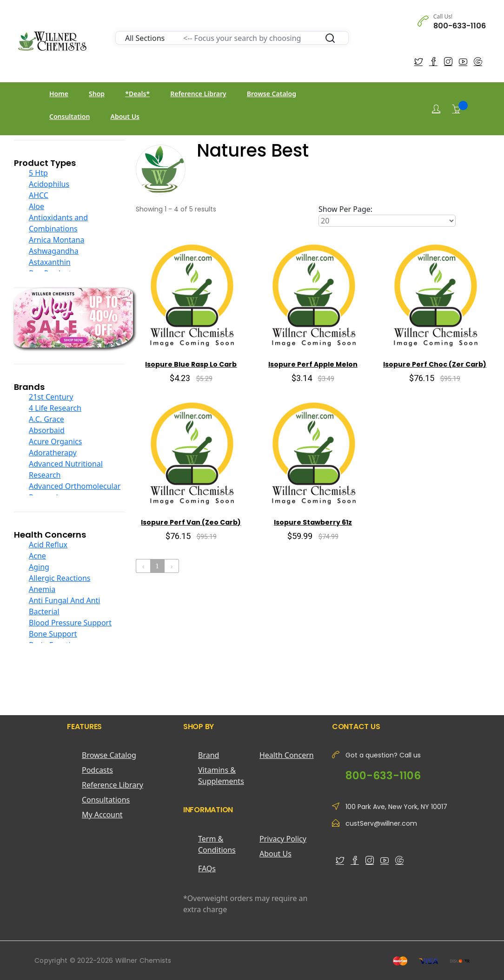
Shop (97, 94)
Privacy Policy (283, 839)
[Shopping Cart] (456, 109)
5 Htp (38, 173)
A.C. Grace (46, 419)
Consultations (106, 800)
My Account (102, 815)
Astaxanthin (50, 262)
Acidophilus (49, 184)
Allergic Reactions (60, 578)
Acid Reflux (48, 545)
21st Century (51, 397)
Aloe (36, 206)
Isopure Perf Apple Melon (313, 364)
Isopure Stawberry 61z (313, 522)
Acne (37, 556)
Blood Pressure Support (70, 623)
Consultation (70, 116)
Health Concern (287, 755)
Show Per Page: (345, 209)
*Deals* (137, 94)
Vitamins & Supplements (221, 776)
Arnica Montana (56, 240)
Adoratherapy (53, 453)
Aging (39, 567)
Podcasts (97, 770)
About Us (125, 116)
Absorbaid (47, 430)
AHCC (39, 195)
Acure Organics (55, 441)
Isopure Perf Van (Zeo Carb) (191, 522)
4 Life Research (55, 408)
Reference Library (198, 94)
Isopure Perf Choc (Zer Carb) (435, 364)
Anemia (42, 589)
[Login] (436, 109)
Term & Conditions (217, 844)
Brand (209, 755)
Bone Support (53, 634)
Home (59, 94)
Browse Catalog (272, 94)
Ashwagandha (54, 251)
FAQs (207, 868)
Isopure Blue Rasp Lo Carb (191, 364)
